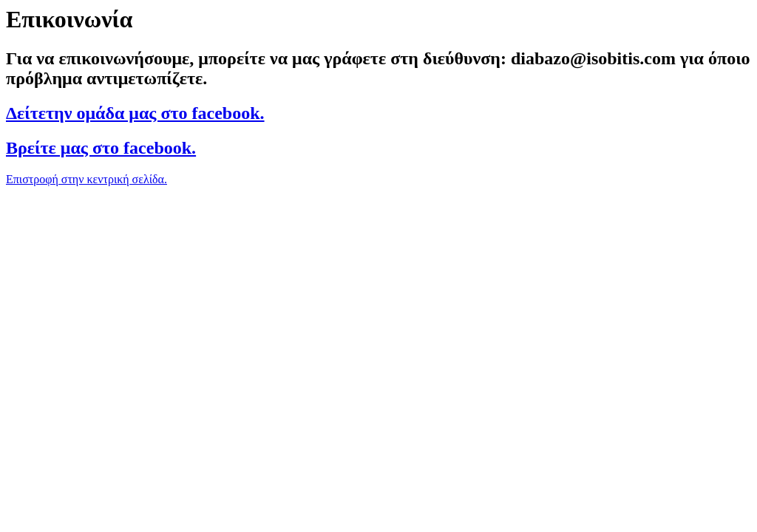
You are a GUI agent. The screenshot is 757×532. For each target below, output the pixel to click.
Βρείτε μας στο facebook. (101, 148)
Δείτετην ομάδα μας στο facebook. (135, 113)
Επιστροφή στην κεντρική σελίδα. (86, 179)
